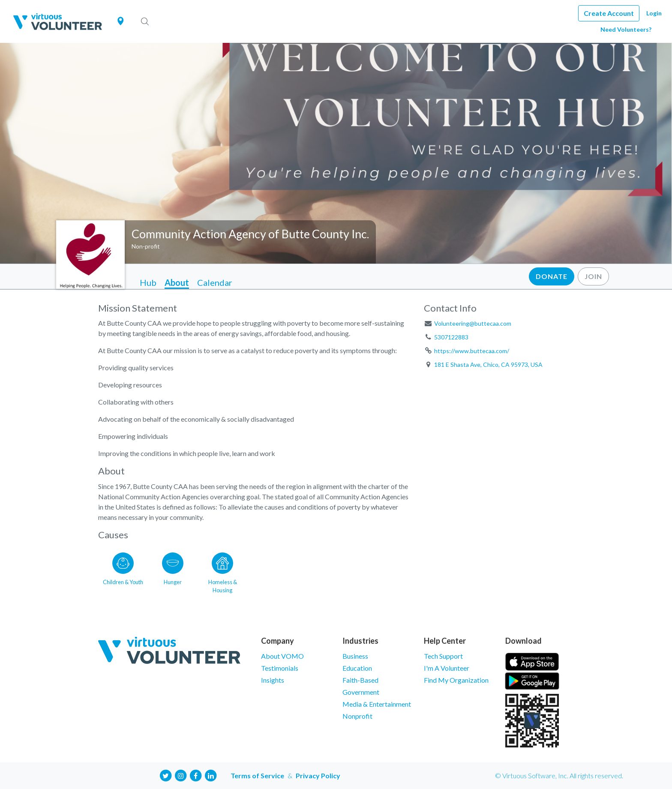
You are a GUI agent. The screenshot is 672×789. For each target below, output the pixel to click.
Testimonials (280, 668)
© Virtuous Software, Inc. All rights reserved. (559, 775)
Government (361, 692)
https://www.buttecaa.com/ (472, 351)
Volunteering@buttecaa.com (473, 323)
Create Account (609, 13)
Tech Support (443, 656)
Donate (552, 276)
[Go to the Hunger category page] (173, 571)
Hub (148, 282)
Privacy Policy (318, 775)
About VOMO (282, 656)
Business (355, 656)
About (177, 282)
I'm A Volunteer (447, 668)
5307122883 (451, 337)
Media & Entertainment (377, 704)
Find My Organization (456, 680)
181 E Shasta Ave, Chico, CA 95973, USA (488, 364)
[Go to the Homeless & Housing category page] (222, 571)
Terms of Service (257, 775)
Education (357, 668)
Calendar (215, 282)
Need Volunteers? (626, 29)
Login (654, 13)
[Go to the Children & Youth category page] (123, 571)
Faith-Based (360, 680)
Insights (273, 680)
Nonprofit (357, 716)
